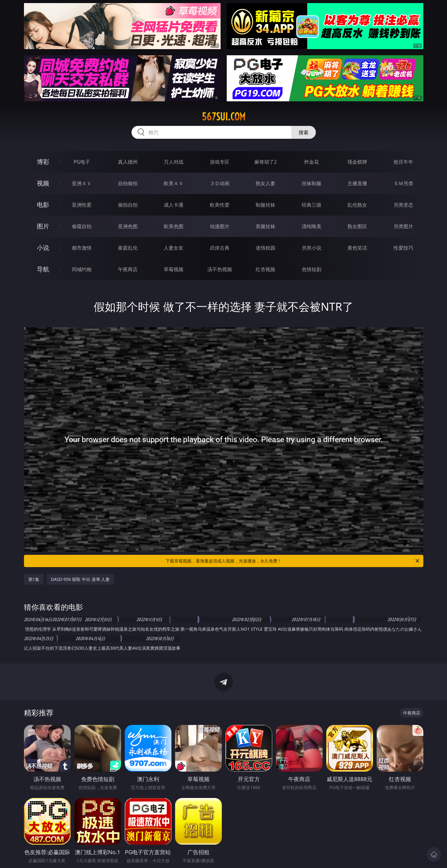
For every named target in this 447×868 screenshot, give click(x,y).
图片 (43, 226)
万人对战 (174, 162)
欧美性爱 (220, 205)
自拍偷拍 (128, 183)
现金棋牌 (357, 162)
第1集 (34, 579)
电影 (43, 205)
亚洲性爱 (82, 205)
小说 (43, 248)
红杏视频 (265, 269)
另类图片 (403, 226)
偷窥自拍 (82, 226)
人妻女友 (174, 248)
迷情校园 (265, 248)
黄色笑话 (357, 248)
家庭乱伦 (128, 248)
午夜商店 (128, 269)
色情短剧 (312, 269)
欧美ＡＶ (174, 183)
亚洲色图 (128, 226)
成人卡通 (174, 205)
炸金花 (312, 162)
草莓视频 (174, 269)
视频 (43, 183)
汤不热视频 (220, 269)
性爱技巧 (403, 248)
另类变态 (403, 205)
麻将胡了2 (266, 162)
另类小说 (312, 248)
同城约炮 (82, 269)
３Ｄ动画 (220, 183)
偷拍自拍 (128, 205)
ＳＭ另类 (403, 183)
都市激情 (82, 248)
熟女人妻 (265, 183)
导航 (43, 269)
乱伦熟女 (357, 205)
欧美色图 (174, 226)
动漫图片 (220, 226)
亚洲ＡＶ (82, 183)
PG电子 (82, 162)
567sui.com (224, 117)
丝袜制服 (312, 183)
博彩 (43, 162)
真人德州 (128, 162)
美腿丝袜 (265, 226)
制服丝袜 (265, 205)
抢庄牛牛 (403, 162)
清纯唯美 (312, 226)
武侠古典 (220, 248)
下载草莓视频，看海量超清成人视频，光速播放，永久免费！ (293, 561)
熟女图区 (357, 226)
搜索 (304, 132)
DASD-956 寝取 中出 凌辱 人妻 (80, 579)
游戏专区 (220, 162)
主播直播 (357, 183)
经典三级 (312, 205)
